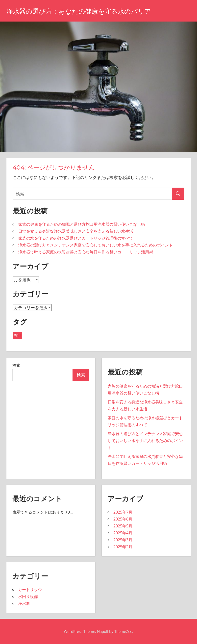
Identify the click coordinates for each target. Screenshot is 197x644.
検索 (16, 365)
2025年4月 (123, 533)
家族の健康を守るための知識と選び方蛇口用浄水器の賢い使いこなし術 (82, 224)
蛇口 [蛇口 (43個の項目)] (18, 335)
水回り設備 (28, 596)
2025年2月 (123, 547)
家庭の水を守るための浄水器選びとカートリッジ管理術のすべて (76, 238)
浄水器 (24, 603)
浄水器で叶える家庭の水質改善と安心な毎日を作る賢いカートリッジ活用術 (86, 252)
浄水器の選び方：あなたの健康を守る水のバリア (84, 11)
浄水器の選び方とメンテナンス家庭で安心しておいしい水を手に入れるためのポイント (96, 245)
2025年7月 (123, 512)
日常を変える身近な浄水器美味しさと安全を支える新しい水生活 (76, 231)
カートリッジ (30, 590)
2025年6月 (123, 519)
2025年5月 (123, 526)
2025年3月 (123, 540)
